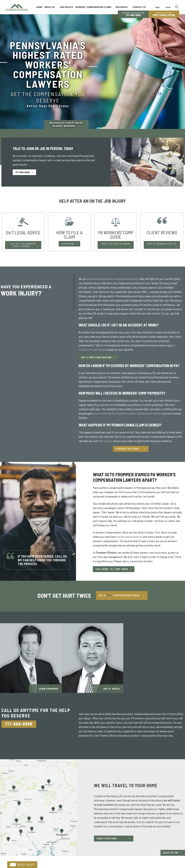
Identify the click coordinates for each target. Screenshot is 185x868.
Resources (122, 7)
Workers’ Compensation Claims (93, 7)
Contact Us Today (127, 449)
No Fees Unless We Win (133, 14)
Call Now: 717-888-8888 (112, 569)
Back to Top (171, 853)
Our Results (66, 7)
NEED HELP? (22, 865)
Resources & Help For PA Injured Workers (66, 124)
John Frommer (48, 689)
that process (106, 441)
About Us (50, 7)
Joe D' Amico (111, 689)
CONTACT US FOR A (164, 14)
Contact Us (139, 7)
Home (39, 7)
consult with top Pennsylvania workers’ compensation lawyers (127, 413)
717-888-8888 (22, 172)
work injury (173, 279)
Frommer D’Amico (106, 552)
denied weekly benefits (130, 537)
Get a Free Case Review (96, 358)
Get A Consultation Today (119, 595)
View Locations (107, 839)
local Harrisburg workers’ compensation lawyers (113, 279)
